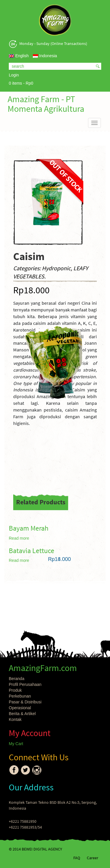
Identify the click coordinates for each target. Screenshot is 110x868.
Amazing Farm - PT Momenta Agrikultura (46, 104)
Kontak (15, 719)
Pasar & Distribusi (25, 702)
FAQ (77, 858)
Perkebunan (20, 696)
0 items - (21, 83)
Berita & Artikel (22, 714)
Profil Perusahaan (25, 684)
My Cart (16, 744)
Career (93, 858)
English (19, 56)
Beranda (17, 679)
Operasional (20, 708)
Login (14, 75)
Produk (15, 690)
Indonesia (45, 56)
